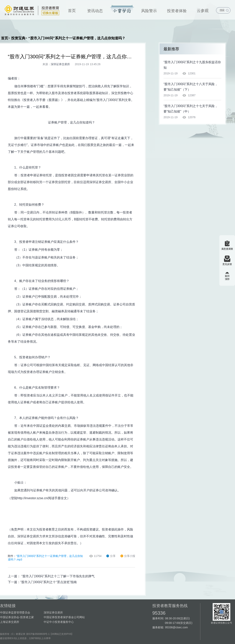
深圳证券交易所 (53, 612)
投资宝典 (122, 9)
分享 (111, 556)
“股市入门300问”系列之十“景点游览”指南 (49, 582)
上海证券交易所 (10, 622)
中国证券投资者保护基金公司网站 (64, 617)
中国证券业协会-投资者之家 (17, 617)
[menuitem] (72, 10)
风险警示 (149, 11)
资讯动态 (95, 11)
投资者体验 (177, 11)
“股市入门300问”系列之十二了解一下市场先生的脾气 (58, 576)
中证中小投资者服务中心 (59, 622)
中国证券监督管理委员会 (15, 612)
